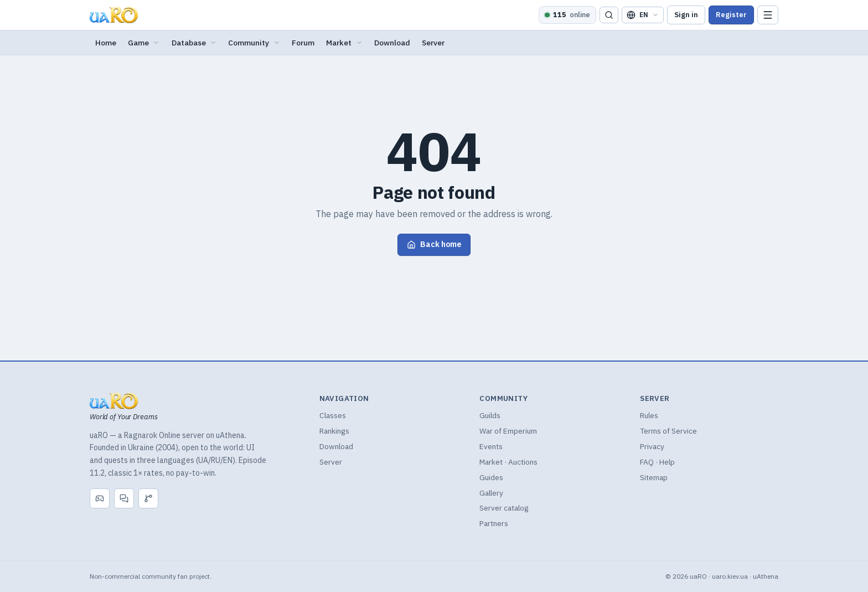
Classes (333, 415)
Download (392, 43)
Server (433, 43)
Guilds (490, 415)
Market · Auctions (508, 462)
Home (106, 43)
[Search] (609, 15)
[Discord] (100, 498)
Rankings (334, 431)
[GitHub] (148, 498)
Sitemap (654, 477)
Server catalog (504, 508)
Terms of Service (668, 431)
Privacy (652, 446)
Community (254, 43)
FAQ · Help (657, 462)
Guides (491, 477)
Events (491, 446)
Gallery (491, 493)
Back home (434, 244)
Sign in (686, 15)
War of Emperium (508, 431)
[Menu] (768, 15)
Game (144, 43)
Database (194, 43)
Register (731, 15)
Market (344, 43)
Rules (649, 415)
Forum (303, 43)
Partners (494, 523)
